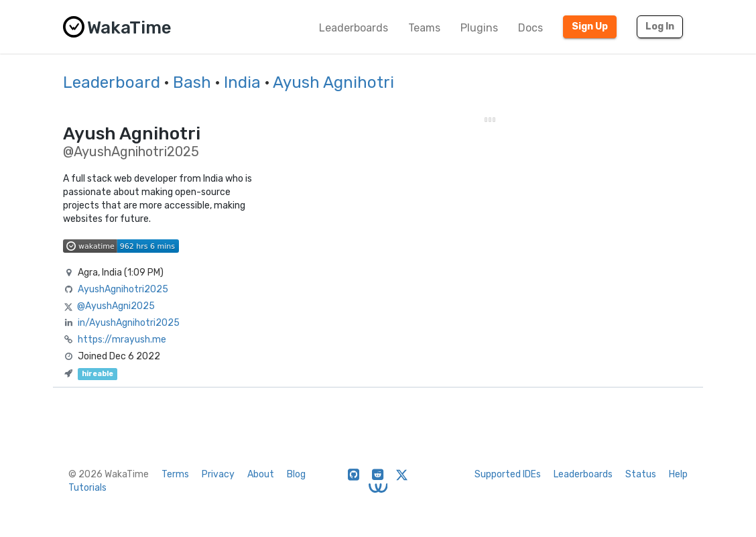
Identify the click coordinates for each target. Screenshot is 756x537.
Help (678, 474)
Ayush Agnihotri (333, 82)
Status (641, 474)
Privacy (218, 474)
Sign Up (590, 26)
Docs (530, 28)
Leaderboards (354, 28)
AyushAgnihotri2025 (123, 289)
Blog (296, 474)
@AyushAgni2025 (116, 306)
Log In (660, 26)
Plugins (479, 28)
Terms (175, 474)
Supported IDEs (508, 474)
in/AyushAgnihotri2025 (129, 323)
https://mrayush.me (122, 340)
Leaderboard (112, 82)
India (242, 82)
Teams (424, 28)
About (261, 474)
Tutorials (87, 488)
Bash (192, 82)
